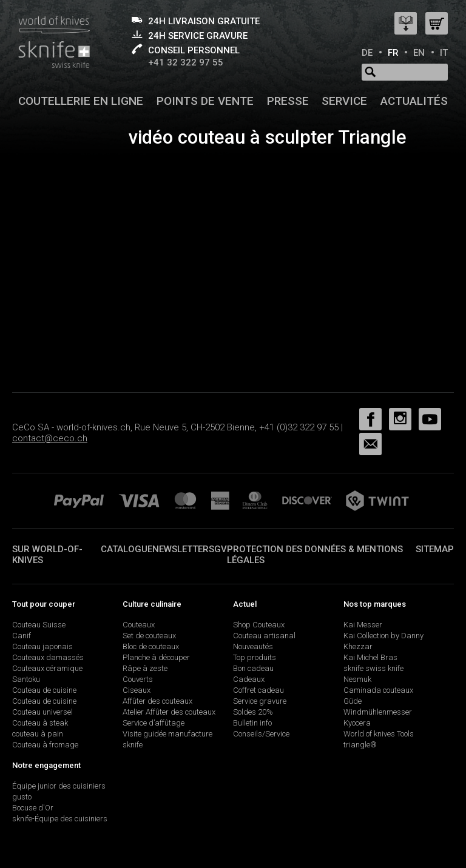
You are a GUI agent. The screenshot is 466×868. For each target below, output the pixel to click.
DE (367, 53)
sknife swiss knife (373, 668)
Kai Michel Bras (370, 657)
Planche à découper (156, 657)
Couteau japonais (42, 646)
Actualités (414, 101)
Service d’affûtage (154, 723)
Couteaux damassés (48, 657)
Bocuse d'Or (33, 808)
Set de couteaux (149, 636)
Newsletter (181, 549)
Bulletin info (252, 723)
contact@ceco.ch (50, 438)
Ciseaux (137, 690)
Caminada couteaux (378, 690)
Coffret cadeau (258, 690)
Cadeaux (249, 679)
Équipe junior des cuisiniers (59, 786)
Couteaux (139, 625)
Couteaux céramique (47, 668)
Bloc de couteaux (151, 646)
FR (393, 53)
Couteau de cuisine (44, 690)
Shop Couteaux (259, 625)
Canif (22, 636)
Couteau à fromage (45, 745)
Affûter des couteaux (157, 701)
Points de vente (205, 101)
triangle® (360, 745)
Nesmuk (357, 679)
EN (419, 53)
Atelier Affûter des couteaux (169, 712)
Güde (353, 701)
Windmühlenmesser (378, 712)
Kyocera (357, 723)
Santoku (26, 679)
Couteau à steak (40, 723)
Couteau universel (42, 712)
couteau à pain (38, 734)
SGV (218, 549)
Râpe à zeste (145, 668)
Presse (288, 101)
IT (444, 53)
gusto (22, 797)
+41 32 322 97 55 (186, 62)
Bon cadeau (253, 668)
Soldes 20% (253, 712)
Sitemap (435, 549)
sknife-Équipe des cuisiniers (60, 819)
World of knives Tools (379, 734)
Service (344, 101)
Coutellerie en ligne (81, 101)
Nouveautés (253, 646)
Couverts (138, 679)
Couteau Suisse (39, 625)
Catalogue (127, 549)
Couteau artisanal (264, 636)
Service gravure (260, 701)
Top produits (255, 657)
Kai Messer (363, 625)
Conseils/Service (261, 734)
